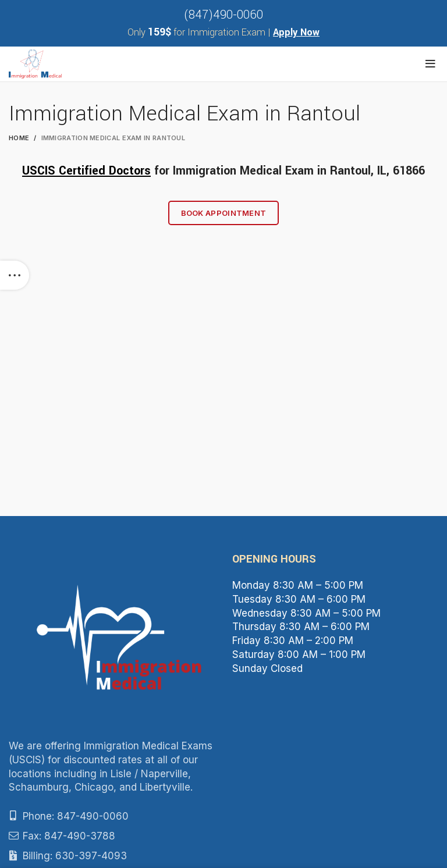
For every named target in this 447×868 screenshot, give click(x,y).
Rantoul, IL (358, 171)
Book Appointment (224, 213)
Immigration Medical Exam (243, 171)
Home (19, 138)
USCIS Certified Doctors (86, 171)
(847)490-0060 (223, 15)
